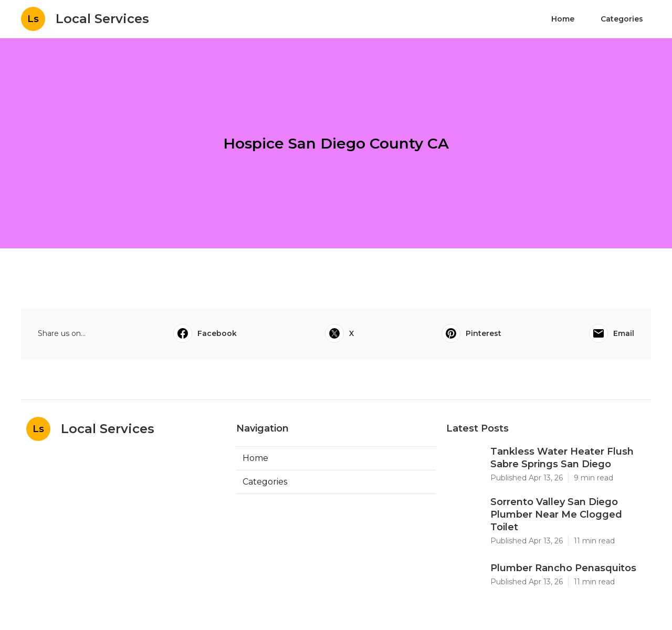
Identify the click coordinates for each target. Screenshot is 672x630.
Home (563, 19)
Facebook (205, 333)
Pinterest (471, 333)
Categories (622, 19)
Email (612, 333)
